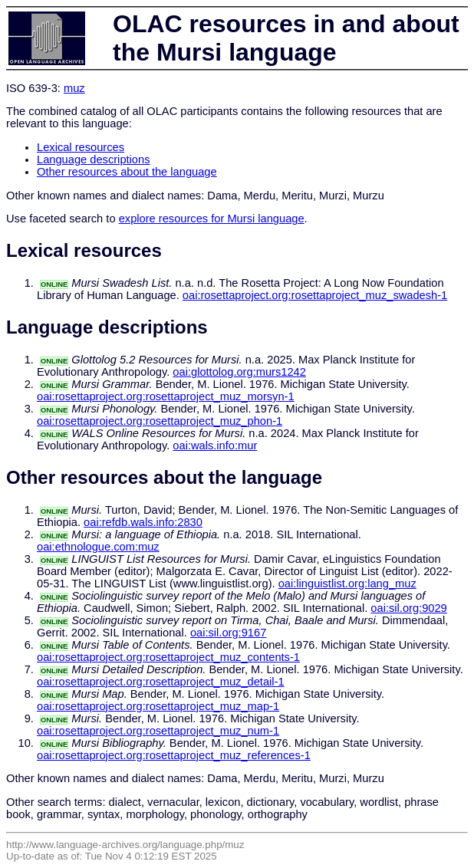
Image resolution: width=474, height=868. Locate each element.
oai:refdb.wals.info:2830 (143, 522)
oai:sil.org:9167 (228, 633)
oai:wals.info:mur (215, 446)
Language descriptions (94, 159)
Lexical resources (81, 147)
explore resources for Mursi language (212, 219)
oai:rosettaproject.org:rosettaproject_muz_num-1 (158, 731)
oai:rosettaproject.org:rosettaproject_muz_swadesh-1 (315, 295)
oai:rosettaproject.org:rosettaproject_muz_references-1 (174, 755)
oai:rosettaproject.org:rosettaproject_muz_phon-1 (160, 421)
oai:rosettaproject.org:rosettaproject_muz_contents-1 (168, 657)
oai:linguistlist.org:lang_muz (347, 584)
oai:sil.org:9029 (408, 608)
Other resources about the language (127, 172)
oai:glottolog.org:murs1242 (239, 372)
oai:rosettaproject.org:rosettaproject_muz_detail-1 (161, 682)
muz (74, 88)
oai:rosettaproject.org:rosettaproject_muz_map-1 (158, 706)
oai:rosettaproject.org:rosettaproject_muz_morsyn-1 (166, 396)
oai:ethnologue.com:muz (98, 547)
